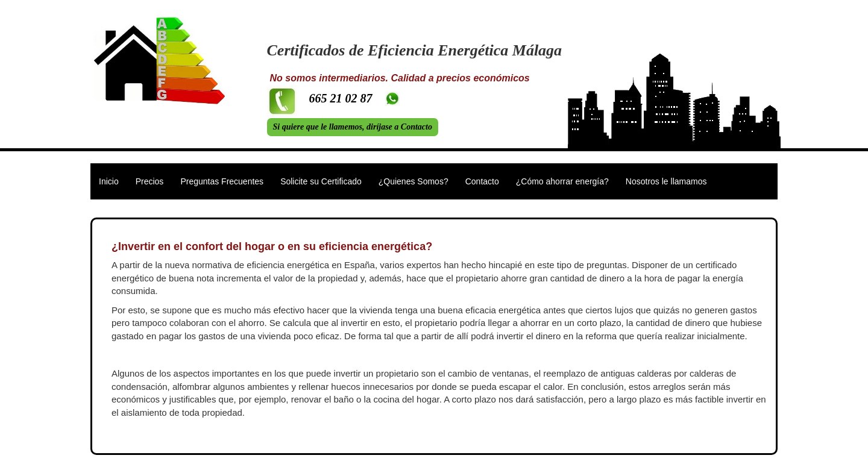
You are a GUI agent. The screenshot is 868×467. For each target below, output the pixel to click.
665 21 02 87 (341, 98)
